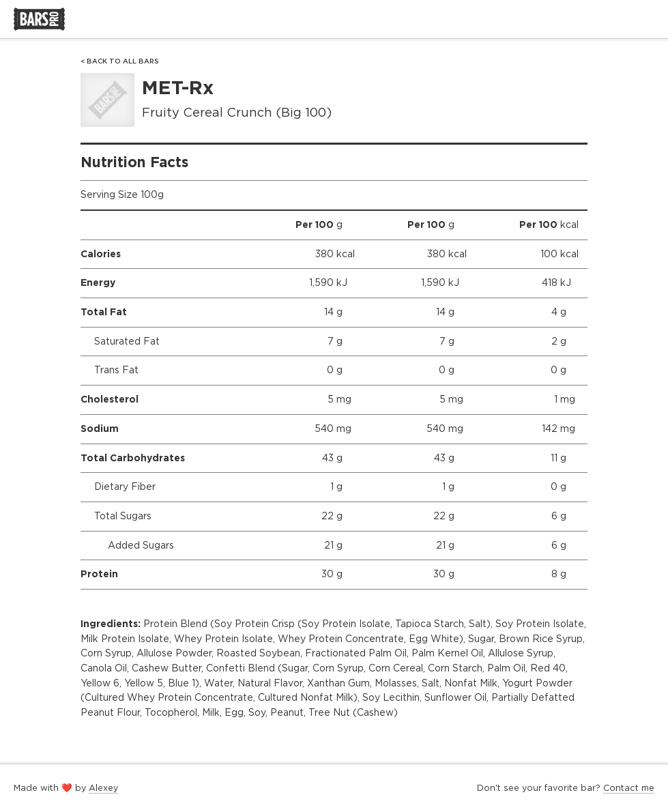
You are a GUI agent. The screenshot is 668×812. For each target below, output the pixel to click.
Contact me (629, 788)
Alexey (103, 788)
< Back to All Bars (120, 61)
